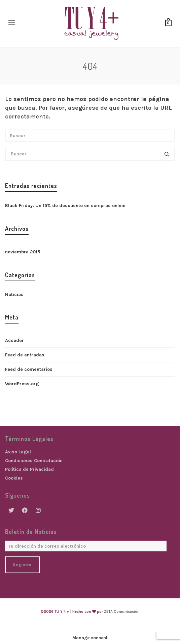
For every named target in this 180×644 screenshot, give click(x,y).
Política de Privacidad (29, 469)
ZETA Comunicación (122, 612)
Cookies (14, 478)
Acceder (14, 340)
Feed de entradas (25, 355)
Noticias (14, 294)
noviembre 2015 (23, 252)
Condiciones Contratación (34, 461)
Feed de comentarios (29, 369)
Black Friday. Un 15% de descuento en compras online (65, 206)
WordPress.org (22, 384)
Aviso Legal (18, 452)
